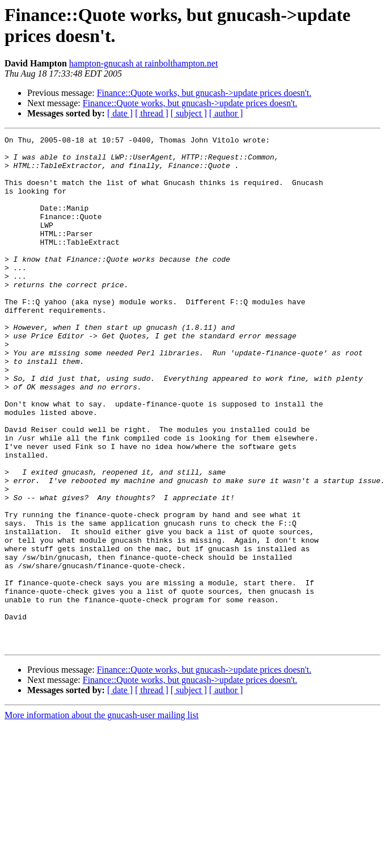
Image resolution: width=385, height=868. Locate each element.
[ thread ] (152, 113)
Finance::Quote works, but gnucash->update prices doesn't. (204, 93)
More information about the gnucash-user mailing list (101, 817)
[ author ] (226, 113)
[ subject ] (189, 113)
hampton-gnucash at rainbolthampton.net (144, 63)
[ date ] (120, 113)
